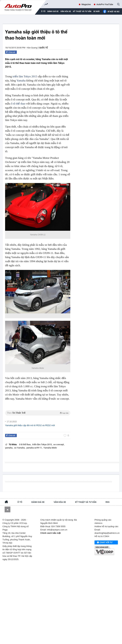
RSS (108, 502)
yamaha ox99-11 (34, 448)
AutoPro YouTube (105, 4)
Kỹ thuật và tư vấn (82, 11)
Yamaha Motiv (50, 448)
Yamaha (21, 81)
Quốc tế (43, 48)
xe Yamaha (20, 448)
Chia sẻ (12, 52)
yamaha (9, 448)
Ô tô (20, 502)
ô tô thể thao (18, 104)
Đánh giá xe (53, 11)
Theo (38, 413)
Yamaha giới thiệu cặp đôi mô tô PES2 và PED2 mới (30, 425)
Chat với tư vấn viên (105, 543)
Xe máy (97, 11)
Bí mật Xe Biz (111, 12)
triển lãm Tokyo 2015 (25, 76)
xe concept (59, 444)
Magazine (86, 4)
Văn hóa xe (66, 11)
